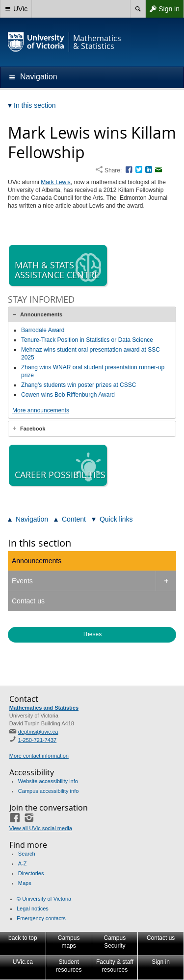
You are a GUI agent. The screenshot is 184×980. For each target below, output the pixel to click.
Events (22, 581)
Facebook (33, 429)
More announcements (41, 410)
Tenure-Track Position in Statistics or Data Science (87, 340)
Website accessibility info (48, 781)
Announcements (41, 314)
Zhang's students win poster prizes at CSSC (79, 385)
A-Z (23, 863)
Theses (92, 634)
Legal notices (33, 908)
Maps (25, 883)
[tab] (92, 314)
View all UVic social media (41, 828)
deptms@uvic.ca (38, 732)
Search (27, 854)
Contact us (28, 601)
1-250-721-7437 (37, 740)
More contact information (39, 756)
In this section (39, 543)
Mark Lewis (56, 182)
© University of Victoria (44, 899)
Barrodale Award (43, 330)
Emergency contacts (41, 918)
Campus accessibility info (49, 791)
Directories (31, 873)
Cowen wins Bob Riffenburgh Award (68, 395)
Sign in (162, 9)
